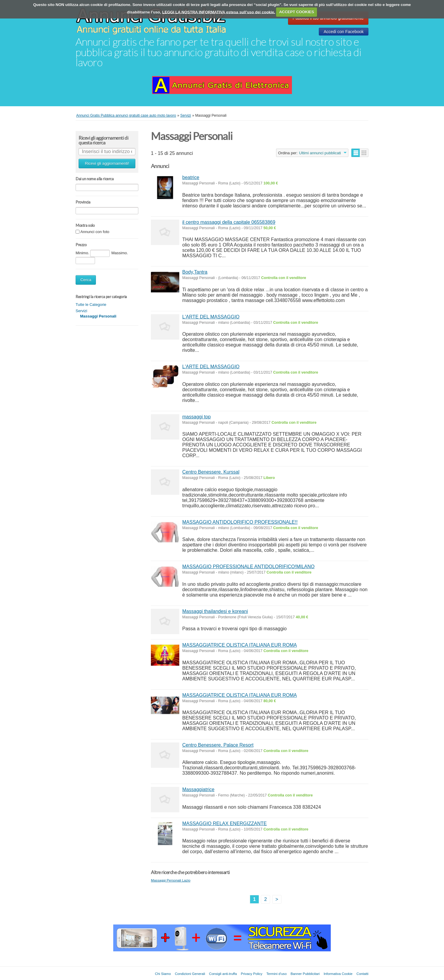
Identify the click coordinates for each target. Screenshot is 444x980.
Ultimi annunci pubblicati (320, 153)
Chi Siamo (163, 974)
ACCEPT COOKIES (297, 12)
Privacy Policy (252, 974)
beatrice (191, 177)
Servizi (81, 311)
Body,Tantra (195, 272)
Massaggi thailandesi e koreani (215, 611)
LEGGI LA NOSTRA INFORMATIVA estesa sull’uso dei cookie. (219, 12)
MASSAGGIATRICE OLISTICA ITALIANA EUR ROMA (239, 645)
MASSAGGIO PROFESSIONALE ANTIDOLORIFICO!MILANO (248, 567)
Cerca (86, 280)
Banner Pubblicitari (305, 974)
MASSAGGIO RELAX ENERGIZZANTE (225, 823)
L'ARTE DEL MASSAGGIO (211, 317)
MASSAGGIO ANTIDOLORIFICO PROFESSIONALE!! (240, 522)
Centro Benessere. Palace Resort (218, 745)
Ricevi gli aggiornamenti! (107, 163)
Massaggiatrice (198, 789)
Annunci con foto (95, 232)
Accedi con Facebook (344, 32)
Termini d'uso (276, 974)
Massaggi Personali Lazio (171, 880)
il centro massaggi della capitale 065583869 (229, 222)
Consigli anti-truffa (223, 974)
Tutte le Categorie (91, 305)
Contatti (362, 974)
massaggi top (196, 417)
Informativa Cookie (338, 974)
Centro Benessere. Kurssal (211, 472)
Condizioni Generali (190, 974)
